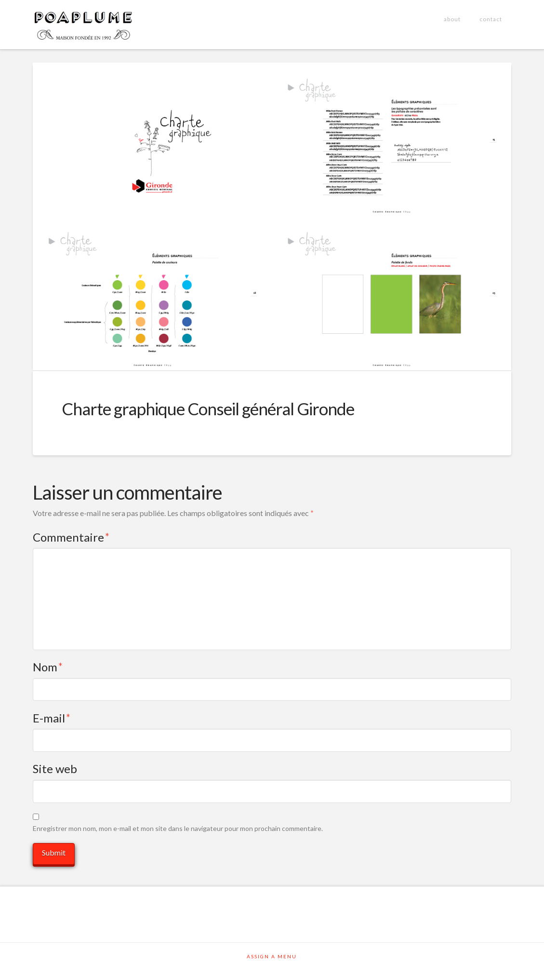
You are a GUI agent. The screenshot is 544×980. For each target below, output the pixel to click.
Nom (48, 667)
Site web (55, 769)
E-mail (52, 718)
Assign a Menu (272, 956)
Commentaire (71, 537)
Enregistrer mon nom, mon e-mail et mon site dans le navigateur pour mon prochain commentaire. (178, 828)
